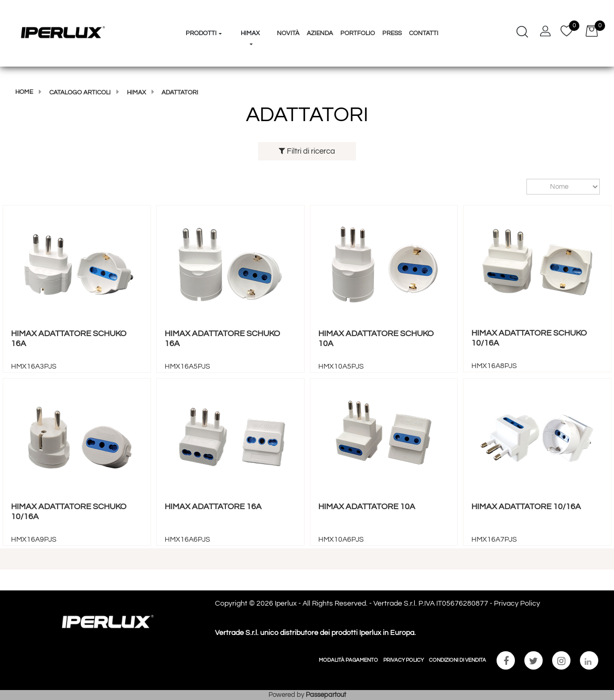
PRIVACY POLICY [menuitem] (403, 660)
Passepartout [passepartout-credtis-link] (326, 695)
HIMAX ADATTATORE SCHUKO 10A (376, 338)
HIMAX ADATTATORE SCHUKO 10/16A (529, 338)
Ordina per (521, 187)
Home (24, 92)
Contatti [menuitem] (424, 33)
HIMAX (136, 93)
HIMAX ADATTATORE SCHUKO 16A (69, 338)
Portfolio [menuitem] (358, 33)
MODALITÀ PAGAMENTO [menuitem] (348, 660)
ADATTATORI (180, 93)
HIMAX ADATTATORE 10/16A (526, 507)
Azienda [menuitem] (320, 33)
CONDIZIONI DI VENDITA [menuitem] (457, 660)
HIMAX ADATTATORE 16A (213, 507)
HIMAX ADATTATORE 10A (367, 507)
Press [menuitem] (392, 33)
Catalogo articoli (80, 93)
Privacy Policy (517, 604)
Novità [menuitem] (288, 33)
